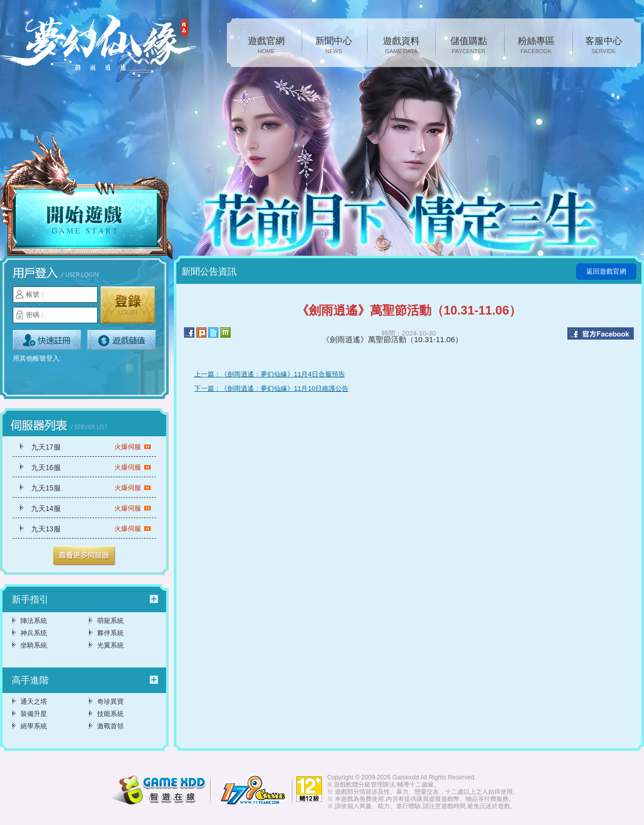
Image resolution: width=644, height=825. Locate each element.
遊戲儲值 (122, 340)
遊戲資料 (401, 46)
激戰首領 (110, 726)
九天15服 (91, 488)
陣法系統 (34, 621)
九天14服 (91, 508)
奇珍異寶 (110, 701)
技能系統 (110, 714)
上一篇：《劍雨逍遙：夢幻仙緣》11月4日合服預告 (270, 374)
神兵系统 (34, 633)
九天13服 (91, 529)
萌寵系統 (110, 621)
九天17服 (91, 447)
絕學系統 (34, 726)
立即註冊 (47, 340)
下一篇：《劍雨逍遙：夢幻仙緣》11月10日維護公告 (271, 388)
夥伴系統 (110, 633)
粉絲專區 (536, 46)
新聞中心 (334, 46)
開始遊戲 (87, 198)
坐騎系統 (34, 645)
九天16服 (91, 467)
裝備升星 (34, 714)
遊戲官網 (266, 46)
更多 (84, 556)
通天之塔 (34, 701)
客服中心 (604, 46)
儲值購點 (469, 46)
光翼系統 (110, 645)
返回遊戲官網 (606, 271)
